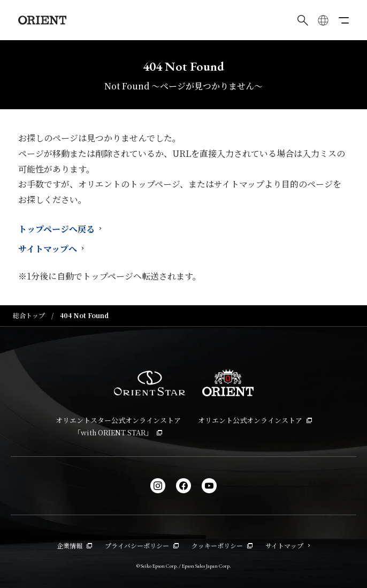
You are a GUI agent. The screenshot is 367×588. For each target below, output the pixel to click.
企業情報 (74, 545)
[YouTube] (209, 486)
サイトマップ (288, 545)
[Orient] (42, 20)
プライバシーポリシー (142, 545)
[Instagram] (158, 486)
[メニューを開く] (343, 20)
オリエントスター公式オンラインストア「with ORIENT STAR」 (118, 426)
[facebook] (183, 486)
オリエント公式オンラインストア (255, 420)
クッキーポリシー (222, 545)
